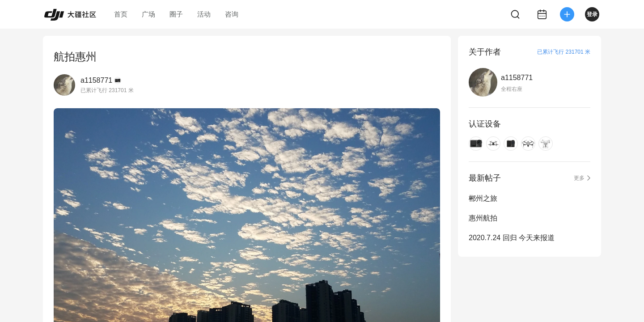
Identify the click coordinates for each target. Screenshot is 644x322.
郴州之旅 (483, 198)
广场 (148, 14)
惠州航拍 (483, 218)
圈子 (176, 14)
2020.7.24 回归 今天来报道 (512, 238)
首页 (121, 14)
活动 (204, 14)
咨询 (232, 14)
